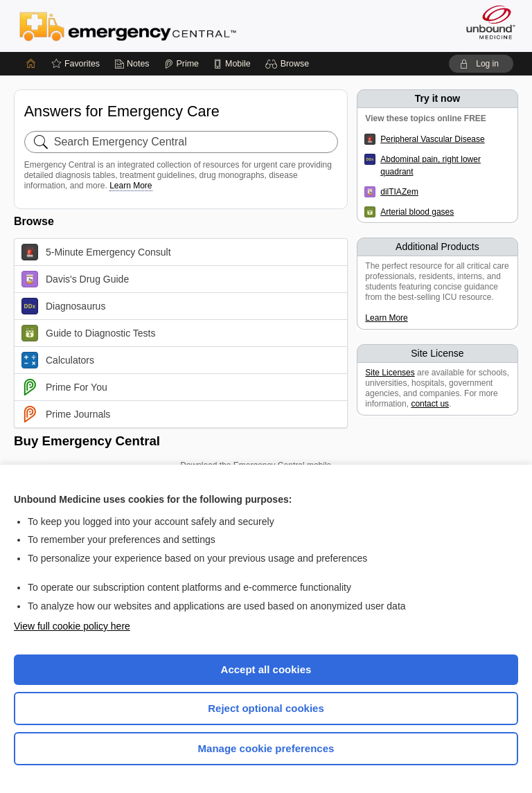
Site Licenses (390, 373)
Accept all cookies (266, 669)
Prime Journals (66, 414)
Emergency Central (128, 26)
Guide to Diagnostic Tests (89, 333)
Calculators (58, 360)
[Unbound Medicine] (486, 22)
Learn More (131, 186)
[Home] (31, 64)
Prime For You (64, 387)
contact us (430, 404)
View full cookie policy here (72, 626)
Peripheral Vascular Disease (433, 139)
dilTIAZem (399, 192)
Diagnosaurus (63, 306)
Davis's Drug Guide (75, 279)
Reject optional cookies (266, 708)
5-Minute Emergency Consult (96, 252)
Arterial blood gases (417, 212)
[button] (289, 64)
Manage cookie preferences (266, 748)
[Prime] (181, 64)
